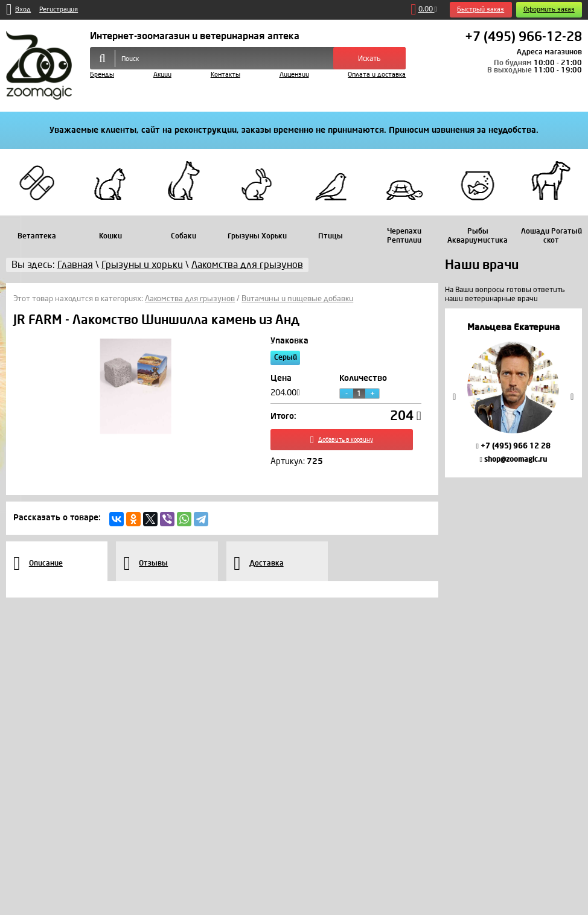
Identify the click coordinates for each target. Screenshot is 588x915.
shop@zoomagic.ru (513, 459)
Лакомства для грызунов (190, 299)
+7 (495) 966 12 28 (513, 446)
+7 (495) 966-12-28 (523, 37)
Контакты (225, 75)
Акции (162, 75)
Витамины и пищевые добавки (297, 299)
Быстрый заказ (481, 9)
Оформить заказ (549, 9)
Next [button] (572, 396)
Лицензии (294, 75)
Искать (369, 59)
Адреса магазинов (549, 52)
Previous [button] (455, 396)
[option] (513, 393)
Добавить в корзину (346, 442)
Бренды (102, 75)
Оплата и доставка (377, 75)
